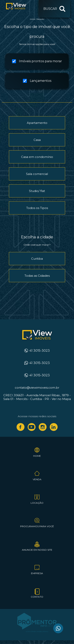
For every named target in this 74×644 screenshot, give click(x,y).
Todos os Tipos (37, 208)
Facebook (21, 427)
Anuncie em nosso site (37, 550)
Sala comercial (37, 174)
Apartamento (37, 123)
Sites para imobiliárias (37, 631)
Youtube (32, 427)
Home (37, 456)
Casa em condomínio (37, 157)
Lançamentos (37, 81)
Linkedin (54, 427)
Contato (37, 597)
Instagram (43, 427)
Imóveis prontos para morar (37, 61)
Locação (41, 19)
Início (32, 19)
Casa (37, 140)
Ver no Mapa (61, 399)
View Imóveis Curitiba (37, 335)
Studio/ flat (37, 191)
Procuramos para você (37, 526)
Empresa (37, 573)
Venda (37, 479)
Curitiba (37, 259)
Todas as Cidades (37, 276)
